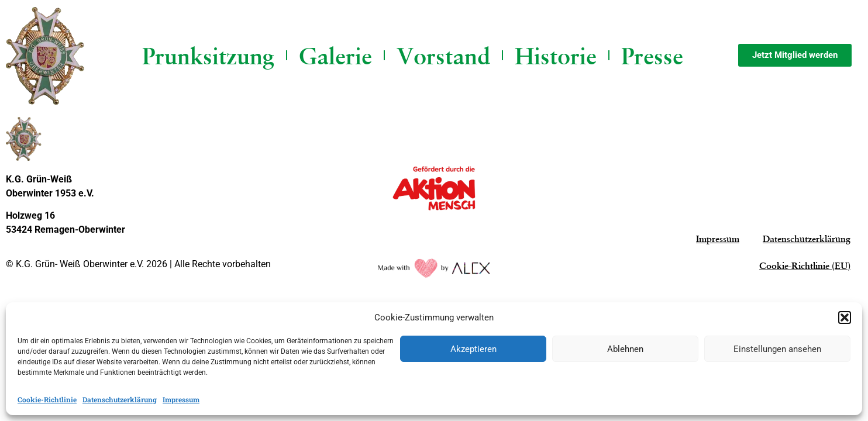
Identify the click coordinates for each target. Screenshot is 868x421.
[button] (845, 318)
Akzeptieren (473, 349)
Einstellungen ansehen (777, 349)
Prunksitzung (208, 56)
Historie (556, 56)
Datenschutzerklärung (120, 399)
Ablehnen (625, 349)
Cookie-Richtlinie (47, 399)
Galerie (335, 56)
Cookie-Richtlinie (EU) (805, 266)
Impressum (181, 399)
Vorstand (443, 56)
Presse (652, 56)
